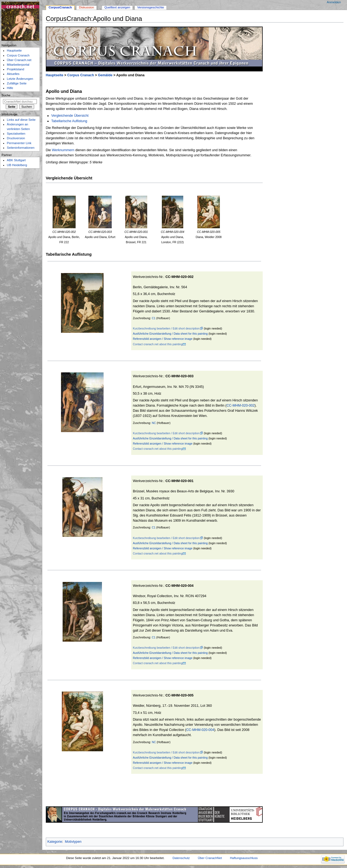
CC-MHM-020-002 (240, 406)
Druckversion (16, 138)
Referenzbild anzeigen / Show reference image (163, 339)
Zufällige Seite (17, 83)
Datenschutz (181, 858)
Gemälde (105, 75)
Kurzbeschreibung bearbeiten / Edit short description (166, 328)
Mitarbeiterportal (18, 65)
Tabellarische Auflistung (69, 121)
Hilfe (10, 88)
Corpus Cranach (81, 75)
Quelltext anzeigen (117, 7)
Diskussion (86, 7)
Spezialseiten (16, 134)
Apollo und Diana (64, 91)
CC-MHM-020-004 (200, 730)
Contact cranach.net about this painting (158, 344)
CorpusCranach (60, 7)
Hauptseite (55, 75)
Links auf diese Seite (21, 120)
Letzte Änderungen (20, 79)
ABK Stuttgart (16, 160)
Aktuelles (13, 74)
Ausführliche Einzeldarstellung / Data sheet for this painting (170, 334)
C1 (154, 318)
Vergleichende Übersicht (70, 116)
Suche (6, 95)
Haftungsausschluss (244, 858)
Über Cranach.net (19, 60)
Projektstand (15, 69)
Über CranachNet (210, 858)
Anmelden (334, 2)
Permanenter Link (19, 143)
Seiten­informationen (21, 148)
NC (154, 423)
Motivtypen (73, 842)
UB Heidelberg (17, 165)
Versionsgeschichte (151, 7)
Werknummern (63, 150)
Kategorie (55, 842)
